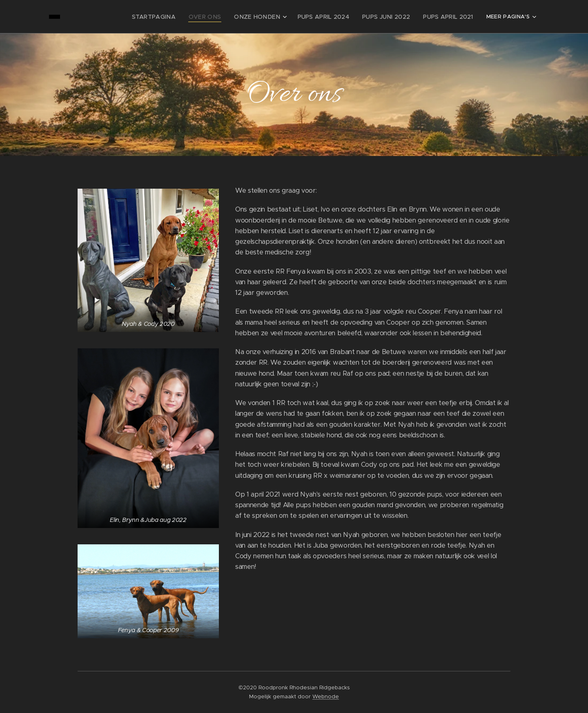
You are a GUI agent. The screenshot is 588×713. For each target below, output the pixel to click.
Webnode (326, 696)
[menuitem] (120, 17)
